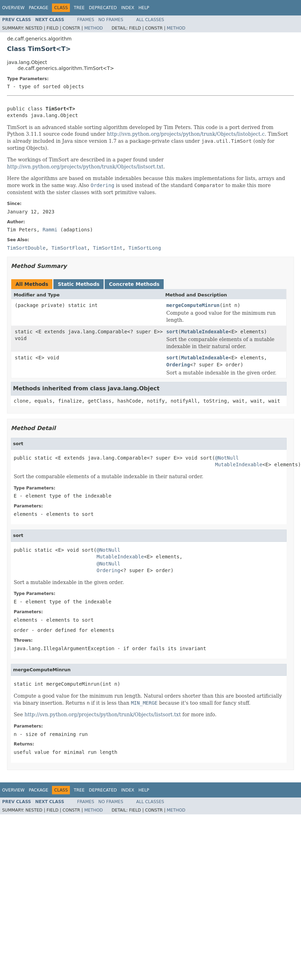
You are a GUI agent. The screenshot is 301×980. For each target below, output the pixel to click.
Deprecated (103, 8)
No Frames (111, 20)
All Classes (150, 20)
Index (128, 8)
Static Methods (78, 284)
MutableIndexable (205, 332)
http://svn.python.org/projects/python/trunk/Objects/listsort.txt (85, 167)
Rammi (50, 230)
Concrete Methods (134, 284)
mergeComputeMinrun (193, 305)
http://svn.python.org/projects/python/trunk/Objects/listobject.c (186, 134)
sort (172, 332)
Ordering (178, 365)
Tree (79, 8)
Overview (13, 8)
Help (144, 8)
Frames (86, 20)
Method (94, 28)
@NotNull (227, 458)
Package (38, 8)
